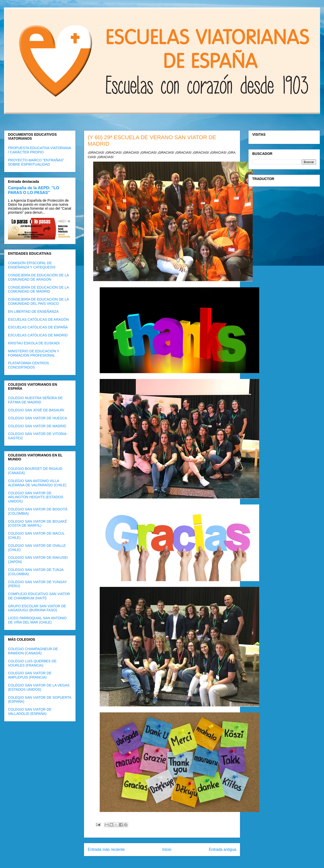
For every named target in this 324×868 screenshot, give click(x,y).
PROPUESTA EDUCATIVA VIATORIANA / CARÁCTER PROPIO (39, 150)
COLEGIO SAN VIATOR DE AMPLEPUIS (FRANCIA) (30, 675)
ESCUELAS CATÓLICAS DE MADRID (38, 335)
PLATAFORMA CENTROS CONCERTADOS (28, 365)
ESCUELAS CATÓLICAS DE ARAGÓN (38, 319)
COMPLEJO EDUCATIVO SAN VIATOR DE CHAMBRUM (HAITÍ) (39, 596)
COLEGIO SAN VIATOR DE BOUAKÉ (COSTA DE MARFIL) (38, 524)
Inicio (167, 849)
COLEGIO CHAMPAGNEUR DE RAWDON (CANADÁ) (33, 651)
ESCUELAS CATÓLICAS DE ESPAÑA (38, 327)
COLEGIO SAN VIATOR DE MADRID (37, 426)
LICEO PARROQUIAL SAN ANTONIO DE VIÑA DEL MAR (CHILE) (37, 620)
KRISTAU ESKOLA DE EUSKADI (34, 343)
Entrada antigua (223, 849)
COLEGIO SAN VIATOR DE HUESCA (38, 418)
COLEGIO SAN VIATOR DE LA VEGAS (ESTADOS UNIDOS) (39, 687)
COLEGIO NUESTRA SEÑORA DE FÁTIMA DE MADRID (35, 400)
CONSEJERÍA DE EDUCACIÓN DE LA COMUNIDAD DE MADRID (38, 289)
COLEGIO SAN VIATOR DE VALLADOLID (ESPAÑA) (30, 712)
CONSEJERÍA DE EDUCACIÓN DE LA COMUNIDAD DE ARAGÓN (38, 277)
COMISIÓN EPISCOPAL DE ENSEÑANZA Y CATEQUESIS (32, 265)
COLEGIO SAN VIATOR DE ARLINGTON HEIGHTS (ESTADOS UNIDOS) (36, 497)
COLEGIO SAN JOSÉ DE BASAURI (36, 410)
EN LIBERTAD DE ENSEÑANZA (33, 311)
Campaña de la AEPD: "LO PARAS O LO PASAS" (34, 190)
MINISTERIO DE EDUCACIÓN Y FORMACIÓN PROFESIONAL (34, 353)
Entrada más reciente (106, 849)
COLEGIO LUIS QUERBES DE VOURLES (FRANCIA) (32, 663)
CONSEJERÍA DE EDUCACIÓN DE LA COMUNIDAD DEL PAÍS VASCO (38, 301)
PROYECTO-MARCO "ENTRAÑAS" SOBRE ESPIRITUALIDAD (36, 162)
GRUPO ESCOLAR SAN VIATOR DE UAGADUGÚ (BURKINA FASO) (37, 608)
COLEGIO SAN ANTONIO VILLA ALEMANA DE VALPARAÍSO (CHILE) (37, 483)
